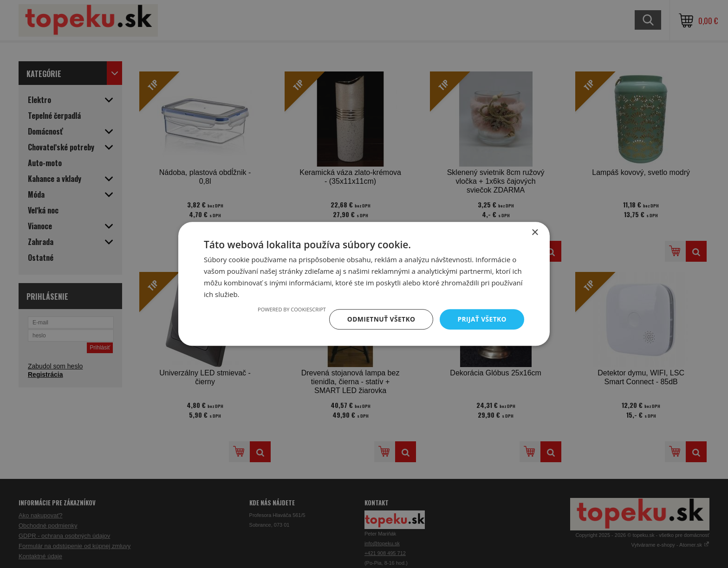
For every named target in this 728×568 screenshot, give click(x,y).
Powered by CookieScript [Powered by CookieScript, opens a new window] (290, 309)
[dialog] (364, 284)
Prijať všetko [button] (482, 319)
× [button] (535, 233)
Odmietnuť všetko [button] (380, 319)
